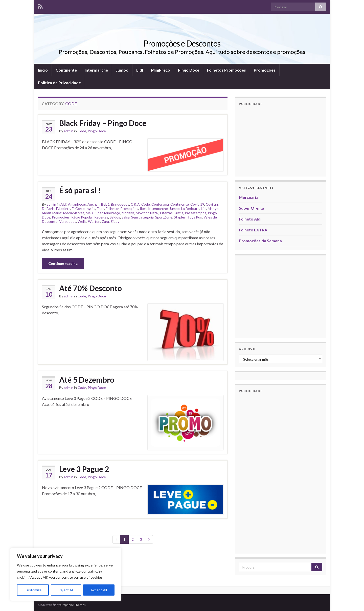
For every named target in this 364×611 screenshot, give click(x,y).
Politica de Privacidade (59, 83)
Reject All (66, 590)
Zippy (115, 221)
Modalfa (128, 213)
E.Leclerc (63, 209)
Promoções (265, 70)
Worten (94, 221)
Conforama (160, 204)
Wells (82, 221)
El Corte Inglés (84, 209)
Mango (213, 209)
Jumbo (122, 70)
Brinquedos (120, 204)
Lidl (140, 70)
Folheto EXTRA (253, 230)
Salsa (126, 217)
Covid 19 (197, 204)
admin (69, 131)
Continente (66, 70)
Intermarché (96, 70)
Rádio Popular (82, 217)
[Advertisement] (281, 141)
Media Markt (52, 213)
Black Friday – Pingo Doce (103, 123)
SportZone (164, 217)
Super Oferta (252, 208)
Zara (105, 221)
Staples (180, 217)
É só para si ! (80, 190)
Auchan (94, 204)
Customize (33, 590)
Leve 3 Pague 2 (84, 469)
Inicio (43, 70)
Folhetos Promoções (226, 70)
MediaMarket (74, 213)
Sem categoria (142, 217)
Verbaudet (68, 221)
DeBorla (48, 209)
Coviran (212, 204)
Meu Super (94, 213)
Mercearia (249, 197)
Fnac (100, 209)
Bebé (105, 204)
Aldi (63, 204)
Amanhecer (77, 204)
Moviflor (142, 213)
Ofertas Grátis (172, 213)
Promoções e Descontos (182, 43)
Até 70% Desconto (90, 288)
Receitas (101, 217)
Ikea (143, 209)
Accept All (99, 590)
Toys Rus (195, 217)
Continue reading (63, 263)
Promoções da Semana (260, 241)
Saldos (115, 217)
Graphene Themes (73, 605)
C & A (135, 204)
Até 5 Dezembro (87, 380)
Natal (154, 213)
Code (82, 131)
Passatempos (196, 213)
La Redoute (190, 209)
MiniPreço (161, 70)
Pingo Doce (189, 70)
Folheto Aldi (250, 219)
